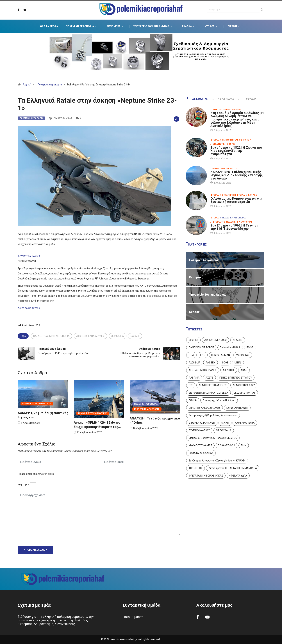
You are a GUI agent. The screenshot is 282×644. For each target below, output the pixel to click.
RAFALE (135, 336)
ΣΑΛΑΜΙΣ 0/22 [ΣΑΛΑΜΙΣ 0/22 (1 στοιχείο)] (227, 445)
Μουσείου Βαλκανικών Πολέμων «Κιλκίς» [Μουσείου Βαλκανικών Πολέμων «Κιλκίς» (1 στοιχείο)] (213, 438)
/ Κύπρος (252, 195)
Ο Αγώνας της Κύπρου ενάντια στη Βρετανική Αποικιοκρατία (236, 200)
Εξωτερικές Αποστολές (147, 409)
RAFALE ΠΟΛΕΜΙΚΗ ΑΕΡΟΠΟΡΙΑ (51, 336)
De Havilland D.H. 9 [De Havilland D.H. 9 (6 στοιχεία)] (230, 347)
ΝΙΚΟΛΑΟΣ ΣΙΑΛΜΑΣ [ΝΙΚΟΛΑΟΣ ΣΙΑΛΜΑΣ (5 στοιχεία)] (200, 445)
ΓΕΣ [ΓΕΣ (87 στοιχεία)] (191, 385)
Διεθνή (234, 26)
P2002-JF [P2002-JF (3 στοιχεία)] (194, 363)
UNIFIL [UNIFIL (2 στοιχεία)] (238, 363)
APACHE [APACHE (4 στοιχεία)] (238, 340)
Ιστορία (215, 140)
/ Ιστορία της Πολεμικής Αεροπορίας (231, 222)
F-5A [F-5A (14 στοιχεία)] (191, 355)
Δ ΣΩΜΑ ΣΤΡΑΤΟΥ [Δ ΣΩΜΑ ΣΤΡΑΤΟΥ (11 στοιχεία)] (245, 393)
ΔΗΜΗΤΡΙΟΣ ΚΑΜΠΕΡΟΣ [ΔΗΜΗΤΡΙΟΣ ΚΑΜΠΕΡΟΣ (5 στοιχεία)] (213, 385)
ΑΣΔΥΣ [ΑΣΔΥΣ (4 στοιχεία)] (209, 378)
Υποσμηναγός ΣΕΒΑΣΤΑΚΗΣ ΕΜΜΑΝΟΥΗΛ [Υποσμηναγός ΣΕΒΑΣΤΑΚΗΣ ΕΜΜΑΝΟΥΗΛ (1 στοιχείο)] (233, 468)
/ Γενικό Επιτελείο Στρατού (235, 140)
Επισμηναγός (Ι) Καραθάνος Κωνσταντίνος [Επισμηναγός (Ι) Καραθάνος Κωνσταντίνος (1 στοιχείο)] (213, 415)
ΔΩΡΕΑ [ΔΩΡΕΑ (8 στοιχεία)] (193, 400)
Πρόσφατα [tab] (224, 99)
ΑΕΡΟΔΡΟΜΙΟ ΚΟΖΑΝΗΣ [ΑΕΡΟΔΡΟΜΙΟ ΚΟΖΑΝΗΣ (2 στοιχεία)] (203, 370)
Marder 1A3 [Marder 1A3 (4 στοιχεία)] (243, 355)
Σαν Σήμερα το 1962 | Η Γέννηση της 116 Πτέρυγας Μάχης (234, 227)
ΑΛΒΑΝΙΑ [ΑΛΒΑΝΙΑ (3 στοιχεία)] (194, 378)
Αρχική (27, 85)
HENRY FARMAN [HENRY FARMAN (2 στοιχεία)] (221, 355)
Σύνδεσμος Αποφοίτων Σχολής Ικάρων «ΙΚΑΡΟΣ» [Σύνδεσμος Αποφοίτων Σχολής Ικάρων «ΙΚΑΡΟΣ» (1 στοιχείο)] (217, 461)
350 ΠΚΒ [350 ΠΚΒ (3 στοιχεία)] (193, 340)
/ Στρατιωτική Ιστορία (223, 144)
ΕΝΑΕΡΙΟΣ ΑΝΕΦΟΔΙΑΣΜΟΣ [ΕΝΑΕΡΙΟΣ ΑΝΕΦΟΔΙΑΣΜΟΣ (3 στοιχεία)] (204, 408)
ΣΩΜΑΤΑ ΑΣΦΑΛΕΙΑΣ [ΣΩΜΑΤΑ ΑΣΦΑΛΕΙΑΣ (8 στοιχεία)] (201, 453)
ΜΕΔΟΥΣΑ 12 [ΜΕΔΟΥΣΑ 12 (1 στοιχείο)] (224, 430)
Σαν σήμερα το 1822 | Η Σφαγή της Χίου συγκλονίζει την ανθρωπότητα (236, 151)
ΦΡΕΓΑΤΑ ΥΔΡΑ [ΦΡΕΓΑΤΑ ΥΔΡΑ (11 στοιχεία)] (238, 476)
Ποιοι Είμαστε (133, 617)
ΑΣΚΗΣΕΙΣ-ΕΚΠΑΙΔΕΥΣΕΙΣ (90, 336)
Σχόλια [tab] (248, 99)
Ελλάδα (189, 26)
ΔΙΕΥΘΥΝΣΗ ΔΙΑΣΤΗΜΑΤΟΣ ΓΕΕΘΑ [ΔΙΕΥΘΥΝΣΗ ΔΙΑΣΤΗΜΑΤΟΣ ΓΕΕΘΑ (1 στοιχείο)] (208, 393)
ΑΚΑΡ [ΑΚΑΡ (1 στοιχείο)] (244, 370)
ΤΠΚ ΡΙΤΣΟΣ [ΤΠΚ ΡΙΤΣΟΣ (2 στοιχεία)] (195, 468)
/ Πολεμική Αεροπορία (233, 218)
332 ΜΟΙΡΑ (118, 336)
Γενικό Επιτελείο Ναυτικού (37, 404)
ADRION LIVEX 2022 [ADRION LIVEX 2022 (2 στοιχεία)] (215, 340)
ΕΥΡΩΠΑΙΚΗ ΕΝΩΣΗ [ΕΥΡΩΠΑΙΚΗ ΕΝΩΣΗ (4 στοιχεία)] (237, 408)
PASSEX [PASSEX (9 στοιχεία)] (211, 363)
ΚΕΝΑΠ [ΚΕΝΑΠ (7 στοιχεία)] (225, 423)
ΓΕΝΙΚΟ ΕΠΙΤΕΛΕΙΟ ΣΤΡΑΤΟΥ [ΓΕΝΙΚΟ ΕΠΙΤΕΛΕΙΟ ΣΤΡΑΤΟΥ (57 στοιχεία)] (236, 378)
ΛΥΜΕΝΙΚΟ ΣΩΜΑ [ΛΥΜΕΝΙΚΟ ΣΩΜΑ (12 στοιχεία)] (245, 423)
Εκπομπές (116, 26)
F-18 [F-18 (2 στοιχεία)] (203, 355)
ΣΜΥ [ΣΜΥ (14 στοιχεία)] (244, 445)
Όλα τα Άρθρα (49, 26)
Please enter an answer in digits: (36, 474)
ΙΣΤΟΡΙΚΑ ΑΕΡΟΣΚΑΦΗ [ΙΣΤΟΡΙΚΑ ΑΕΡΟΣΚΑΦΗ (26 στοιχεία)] (202, 423)
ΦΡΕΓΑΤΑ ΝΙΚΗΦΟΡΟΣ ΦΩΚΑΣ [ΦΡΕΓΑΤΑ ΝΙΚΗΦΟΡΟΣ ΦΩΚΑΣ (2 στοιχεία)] (206, 476)
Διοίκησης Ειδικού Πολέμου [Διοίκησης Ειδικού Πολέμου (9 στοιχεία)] (219, 400)
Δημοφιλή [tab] (198, 99)
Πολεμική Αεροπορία (82, 26)
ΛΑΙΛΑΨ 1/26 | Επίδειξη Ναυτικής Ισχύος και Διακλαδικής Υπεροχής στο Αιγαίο (237, 175)
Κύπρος (212, 26)
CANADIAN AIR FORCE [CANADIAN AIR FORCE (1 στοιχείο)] (201, 347)
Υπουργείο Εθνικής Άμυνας (153, 26)
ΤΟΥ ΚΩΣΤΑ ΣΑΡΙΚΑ (29, 256)
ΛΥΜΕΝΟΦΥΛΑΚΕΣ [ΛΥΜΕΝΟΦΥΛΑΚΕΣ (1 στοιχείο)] (199, 430)
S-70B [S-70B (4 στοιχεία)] (225, 363)
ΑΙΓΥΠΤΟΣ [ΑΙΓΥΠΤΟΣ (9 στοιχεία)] (229, 370)
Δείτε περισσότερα (29, 308)
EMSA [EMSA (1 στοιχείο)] (250, 347)
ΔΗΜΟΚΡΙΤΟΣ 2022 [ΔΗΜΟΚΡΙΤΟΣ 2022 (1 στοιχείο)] (244, 385)
